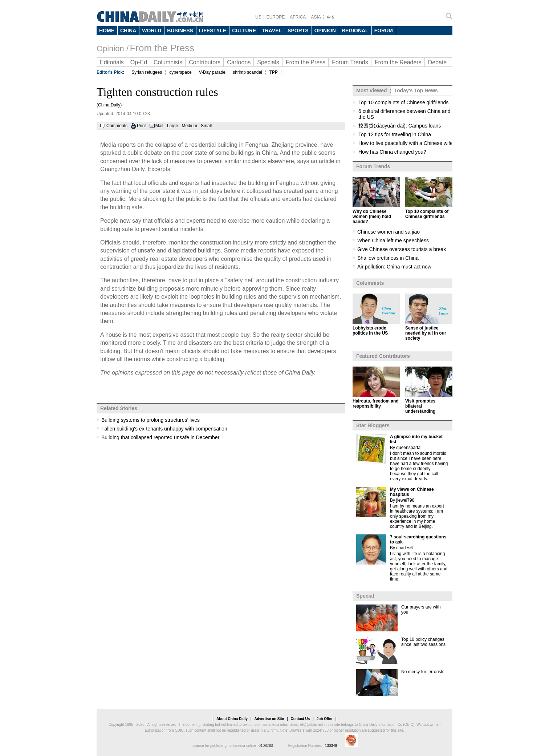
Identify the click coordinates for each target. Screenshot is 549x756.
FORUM (384, 31)
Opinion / (113, 48)
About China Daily (232, 719)
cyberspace (180, 72)
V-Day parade (212, 72)
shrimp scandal (247, 72)
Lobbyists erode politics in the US (370, 331)
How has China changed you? (392, 152)
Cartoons (239, 62)
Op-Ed (139, 62)
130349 (331, 746)
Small (206, 126)
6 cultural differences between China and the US (404, 114)
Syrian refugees (147, 72)
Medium (189, 126)
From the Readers (398, 62)
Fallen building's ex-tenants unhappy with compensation (164, 429)
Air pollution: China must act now (394, 267)
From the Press (162, 48)
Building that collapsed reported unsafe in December (160, 437)
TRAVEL (272, 31)
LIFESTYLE (213, 31)
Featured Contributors (383, 356)
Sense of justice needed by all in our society (426, 333)
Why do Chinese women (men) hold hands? (372, 217)
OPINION (325, 31)
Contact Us (300, 719)
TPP (274, 72)
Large (173, 126)
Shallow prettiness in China (388, 258)
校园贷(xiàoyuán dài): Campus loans (400, 126)
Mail (159, 126)
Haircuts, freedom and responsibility (376, 404)
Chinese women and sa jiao (389, 232)
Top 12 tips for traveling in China (395, 134)
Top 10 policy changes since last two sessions (423, 642)
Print (141, 126)
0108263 (266, 746)
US (258, 17)
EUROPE (276, 17)
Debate (438, 62)
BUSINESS (180, 31)
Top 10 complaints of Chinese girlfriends (403, 102)
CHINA (128, 31)
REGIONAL (355, 31)
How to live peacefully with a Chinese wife (406, 143)
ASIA (316, 17)
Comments (117, 126)
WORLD (152, 31)
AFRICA (298, 17)
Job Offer (325, 719)
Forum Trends (350, 62)
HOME (107, 31)
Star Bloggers (373, 425)
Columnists (168, 62)
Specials (268, 62)
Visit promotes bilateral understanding (420, 406)
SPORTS (298, 31)
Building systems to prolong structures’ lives (151, 420)
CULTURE (244, 31)
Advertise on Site (269, 719)
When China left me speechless (393, 240)
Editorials (112, 62)
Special (365, 596)
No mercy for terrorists (423, 672)
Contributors (205, 62)
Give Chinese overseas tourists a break (402, 249)
